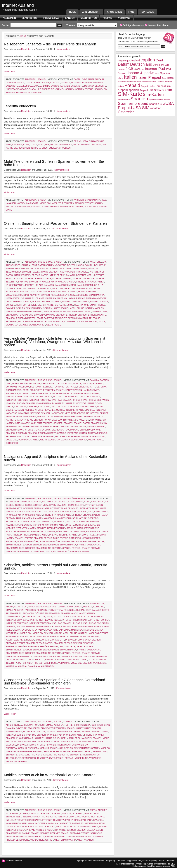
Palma (49, 298)
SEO (173, 864)
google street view (37, 505)
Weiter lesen (10, 72)
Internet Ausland (18, 5)
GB (98, 387)
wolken (66, 148)
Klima (26, 145)
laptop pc (60, 522)
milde (77, 145)
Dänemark (158, 65)
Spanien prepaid (84, 89)
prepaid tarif (51, 538)
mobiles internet (149, 82)
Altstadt (22, 502)
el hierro (98, 383)
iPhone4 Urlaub (34, 285)
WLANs (50, 325)
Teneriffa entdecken (20, 106)
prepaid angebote (96, 298)
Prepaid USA (146, 90)
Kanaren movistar (65, 285)
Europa (121, 69)
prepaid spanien (99, 302)
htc (82, 505)
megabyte (26, 525)
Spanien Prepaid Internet (77, 312)
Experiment (98, 502)
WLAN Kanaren (37, 325)
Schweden (160, 90)
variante (58, 321)
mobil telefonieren (63, 203)
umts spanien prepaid (30, 321)
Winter (10, 666)
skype (101, 541)
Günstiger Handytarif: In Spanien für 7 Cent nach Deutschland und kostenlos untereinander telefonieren (54, 682)
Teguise (10, 93)
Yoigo (58, 325)
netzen (95, 413)
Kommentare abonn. (158, 25)
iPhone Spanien (96, 282)
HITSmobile (82, 272)
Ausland (135, 61)
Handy (74, 613)
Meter (54, 145)
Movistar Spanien (40, 295)
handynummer (67, 272)
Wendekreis (100, 663)
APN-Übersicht (91, 12)
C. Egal (24, 813)
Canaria (26, 265)
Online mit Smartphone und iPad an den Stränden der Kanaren (55, 223)
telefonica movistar (76, 318)
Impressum (148, 12)
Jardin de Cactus (49, 86)
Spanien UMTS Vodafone (19, 315)
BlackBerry (29, 18)
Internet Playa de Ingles (38, 397)
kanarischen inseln (88, 285)
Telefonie (95, 318)
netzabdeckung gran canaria (87, 295)
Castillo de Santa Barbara (89, 79)
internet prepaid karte (38, 278)
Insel (49, 617)
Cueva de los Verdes (37, 83)
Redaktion (26, 49)
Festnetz (47, 387)
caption (104, 380)
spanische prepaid (66, 315)
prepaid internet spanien (47, 302)
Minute (70, 525)
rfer (99, 145)
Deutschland (64, 383)
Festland (35, 387)
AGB (173, 866)
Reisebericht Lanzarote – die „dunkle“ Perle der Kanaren (50, 44)
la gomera (20, 407)
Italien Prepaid (149, 77)
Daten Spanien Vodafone (52, 265)
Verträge (124, 18)
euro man (11, 387)
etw (86, 141)
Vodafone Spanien (87, 321)
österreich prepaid (79, 551)
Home (72, 12)
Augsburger (13, 265)
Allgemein (9, 18)
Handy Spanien (49, 272)
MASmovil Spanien (89, 522)
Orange (40, 298)
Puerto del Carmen (53, 89)
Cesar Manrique (15, 83)
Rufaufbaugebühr (28, 541)
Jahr (9, 145)
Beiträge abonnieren (133, 25)
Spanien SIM (101, 89)
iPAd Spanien (31, 282)
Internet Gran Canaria (62, 275)
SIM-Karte (48, 305)
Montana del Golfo (95, 86)
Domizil (89, 265)
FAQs (131, 12)
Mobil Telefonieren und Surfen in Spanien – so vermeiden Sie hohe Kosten (54, 163)
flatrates (43, 268)
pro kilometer (92, 538)
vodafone (78, 207)
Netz (67, 413)
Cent (34, 265)
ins (91, 272)
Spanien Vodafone (44, 315)
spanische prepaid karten (21, 318)
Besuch (78, 141)
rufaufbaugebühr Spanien (59, 420)
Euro (87, 502)
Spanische (89, 656)
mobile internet (84, 203)
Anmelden (140, 864)
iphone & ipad (51, 18)
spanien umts (100, 312)
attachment (34, 502)
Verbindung (99, 436)
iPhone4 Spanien (15, 285)
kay (81, 518)
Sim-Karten (61, 305)
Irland (121, 78)
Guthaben (28, 613)
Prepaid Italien (88, 535)
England (20, 268)
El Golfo (55, 83)
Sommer (11, 308)
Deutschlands (75, 265)
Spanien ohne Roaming (30, 312)
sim (40, 305)
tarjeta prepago (54, 318)
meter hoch (65, 145)
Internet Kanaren (81, 83)
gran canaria (93, 200)
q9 (86, 745)
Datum (80, 502)
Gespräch (97, 725)
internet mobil (85, 275)
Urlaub (48, 321)
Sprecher (39, 551)
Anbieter (79, 200)
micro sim (45, 203)
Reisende (11, 541)
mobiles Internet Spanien (62, 292)
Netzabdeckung (60, 295)
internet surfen (62, 278)
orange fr (79, 531)
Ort (93, 145)
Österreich (13, 443)
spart (40, 318)
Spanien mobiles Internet (45, 426)
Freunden (69, 610)
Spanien (42, 79)
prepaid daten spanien (19, 302)
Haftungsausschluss (142, 866)
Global (10, 505)
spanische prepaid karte (92, 315)
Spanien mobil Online (72, 308)
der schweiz (49, 383)
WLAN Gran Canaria (17, 325)
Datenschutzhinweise (161, 866)
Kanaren (65, 86)
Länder (70, 18)
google (20, 505)
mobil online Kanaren (88, 525)
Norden (85, 145)
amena (9, 607)
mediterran (13, 525)
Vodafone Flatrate (96, 207)
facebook (24, 387)
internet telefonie (83, 278)
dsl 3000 (99, 265)
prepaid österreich (71, 538)
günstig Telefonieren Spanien (47, 390)
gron (26, 390)
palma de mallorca (64, 298)
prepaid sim (164, 86)
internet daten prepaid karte (31, 275)
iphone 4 (81, 282)
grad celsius (96, 141)
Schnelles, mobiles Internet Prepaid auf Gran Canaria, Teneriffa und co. (56, 567)
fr (94, 387)
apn (104, 262)
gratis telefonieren (28, 728)
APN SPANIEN (114, 12)
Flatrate (31, 268)
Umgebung (55, 148)
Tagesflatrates (50, 207)
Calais (61, 502)
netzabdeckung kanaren (20, 298)
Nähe (59, 531)
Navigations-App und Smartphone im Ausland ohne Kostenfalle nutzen (55, 458)
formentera (57, 268)
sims (71, 305)
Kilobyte (11, 522)
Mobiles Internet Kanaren (32, 292)
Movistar (24, 295)
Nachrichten (88, 18)
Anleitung (95, 262)
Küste (34, 145)
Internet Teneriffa (40, 400)
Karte (164, 78)
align (13, 502)
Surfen (35, 207)
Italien (57, 498)
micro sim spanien (75, 288)
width (102, 321)
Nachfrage (57, 413)
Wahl (9, 210)
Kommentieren (64, 49)
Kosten (21, 203)
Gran (68, 268)
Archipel (103, 810)
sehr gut (22, 305)
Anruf (18, 607)
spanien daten (22, 148)
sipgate (92, 541)
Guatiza (66, 83)
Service (32, 305)
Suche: (6, 25)
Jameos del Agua (29, 86)
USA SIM (141, 108)
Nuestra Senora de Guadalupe (23, 89)
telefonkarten (97, 660)
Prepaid (107, 18)
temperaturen (39, 148)
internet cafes (28, 393)
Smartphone (81, 305)
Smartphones (98, 305)
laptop (170, 78)
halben (36, 272)
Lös (47, 145)
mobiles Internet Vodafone (83, 528)
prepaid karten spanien (76, 302)
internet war (80, 512)
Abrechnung (97, 603)
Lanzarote (77, 86)
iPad (104, 200)
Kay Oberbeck (91, 518)
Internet (151, 69)
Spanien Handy (51, 308)
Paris (9, 535)
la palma (21, 288)
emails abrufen (15, 610)
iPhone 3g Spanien (65, 282)
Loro (41, 145)
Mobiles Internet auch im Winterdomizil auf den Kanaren (50, 775)
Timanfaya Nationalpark (29, 93)
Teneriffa (65, 207)
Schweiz (11, 305)
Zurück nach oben (14, 861)
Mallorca (46, 288)
